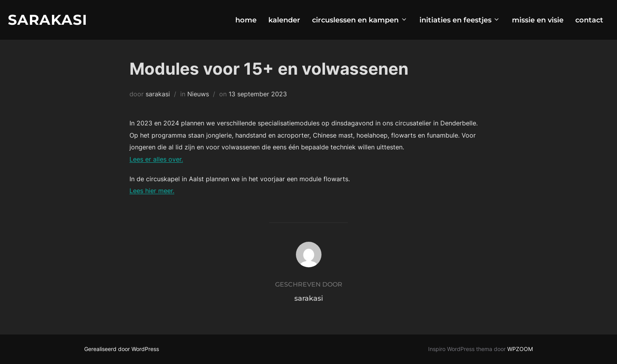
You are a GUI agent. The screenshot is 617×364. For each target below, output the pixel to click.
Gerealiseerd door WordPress (122, 349)
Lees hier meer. (152, 191)
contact (589, 20)
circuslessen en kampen (360, 20)
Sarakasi (48, 20)
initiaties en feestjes (460, 20)
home (246, 20)
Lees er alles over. (156, 159)
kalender (284, 20)
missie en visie (538, 20)
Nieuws (198, 94)
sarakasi (158, 94)
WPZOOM (520, 349)
